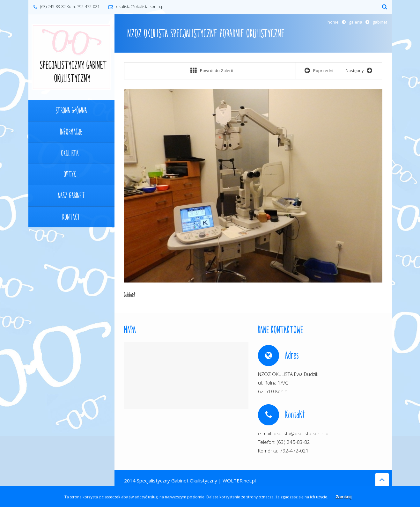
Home (333, 22)
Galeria (356, 22)
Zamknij (343, 497)
